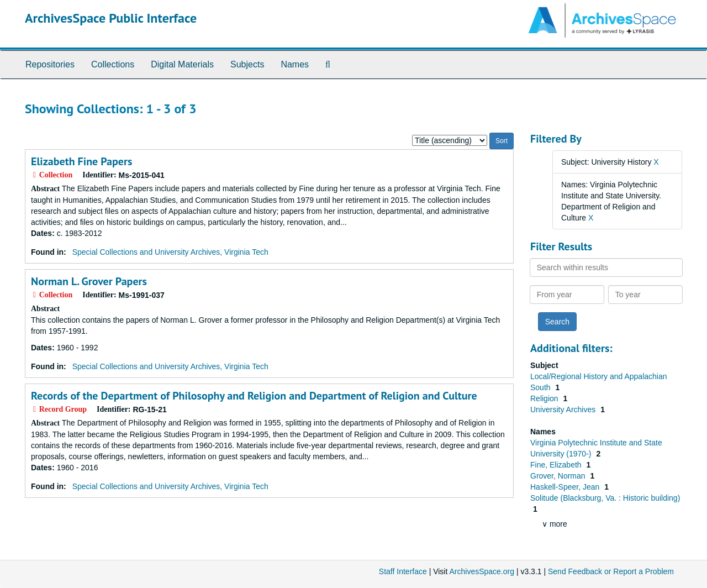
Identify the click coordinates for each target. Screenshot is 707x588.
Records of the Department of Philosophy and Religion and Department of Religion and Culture (254, 396)
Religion (545, 398)
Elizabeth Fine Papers (81, 161)
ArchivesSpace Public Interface (111, 18)
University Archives (564, 410)
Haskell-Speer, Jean (566, 487)
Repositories (50, 64)
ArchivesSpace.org (482, 571)
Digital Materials (182, 64)
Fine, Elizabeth (557, 465)
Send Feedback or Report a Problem (611, 571)
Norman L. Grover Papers (89, 281)
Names (295, 64)
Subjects (247, 64)
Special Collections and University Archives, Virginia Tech (170, 252)
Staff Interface (403, 571)
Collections (113, 64)
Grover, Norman (559, 476)
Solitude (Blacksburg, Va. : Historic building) (605, 498)
